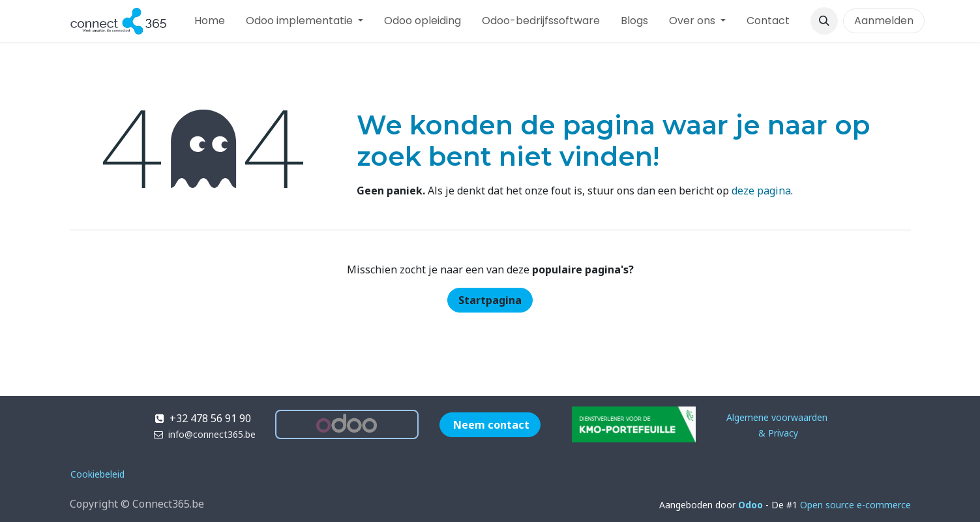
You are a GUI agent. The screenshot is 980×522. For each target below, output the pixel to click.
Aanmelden (884, 21)
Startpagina (490, 300)
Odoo (752, 505)
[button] (824, 21)
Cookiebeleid (97, 474)
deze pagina (761, 191)
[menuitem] (210, 21)
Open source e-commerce (855, 505)
